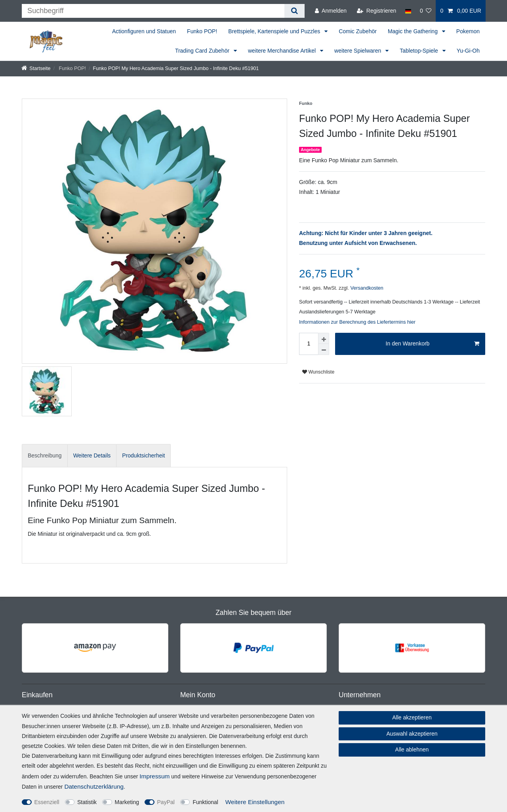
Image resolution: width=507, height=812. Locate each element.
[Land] (408, 11)
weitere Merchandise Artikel (283, 51)
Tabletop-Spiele (419, 51)
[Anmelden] (331, 11)
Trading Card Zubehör (203, 51)
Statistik (87, 802)
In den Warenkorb (433, 344)
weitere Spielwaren (358, 51)
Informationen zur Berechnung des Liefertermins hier (357, 322)
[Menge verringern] (324, 349)
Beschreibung (45, 455)
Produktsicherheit (143, 455)
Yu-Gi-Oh (468, 51)
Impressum (154, 776)
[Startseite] (36, 68)
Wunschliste (318, 372)
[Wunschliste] (426, 11)
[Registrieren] (376, 11)
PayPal (166, 802)
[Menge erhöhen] (324, 338)
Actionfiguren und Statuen (144, 31)
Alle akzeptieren (412, 717)
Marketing (127, 802)
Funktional (205, 802)
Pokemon (468, 31)
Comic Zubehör (358, 31)
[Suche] (294, 11)
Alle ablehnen (412, 749)
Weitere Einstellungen (255, 802)
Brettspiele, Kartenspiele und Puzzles (275, 31)
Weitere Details (92, 455)
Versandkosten (366, 288)
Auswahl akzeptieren (412, 734)
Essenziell (47, 802)
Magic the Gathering (414, 31)
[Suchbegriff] (153, 11)
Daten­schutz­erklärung (94, 786)
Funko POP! (202, 31)
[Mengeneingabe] (309, 344)
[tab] (45, 456)
